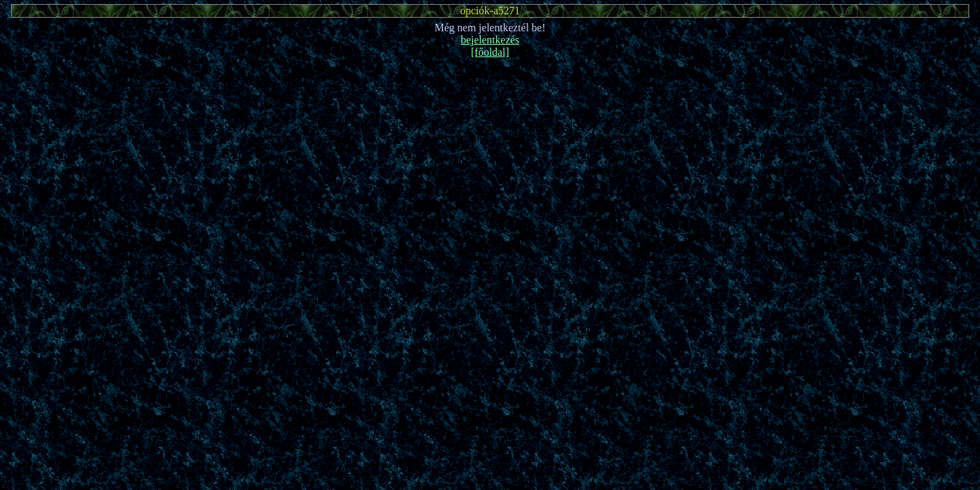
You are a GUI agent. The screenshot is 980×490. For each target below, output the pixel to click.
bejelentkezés (490, 40)
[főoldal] (490, 52)
